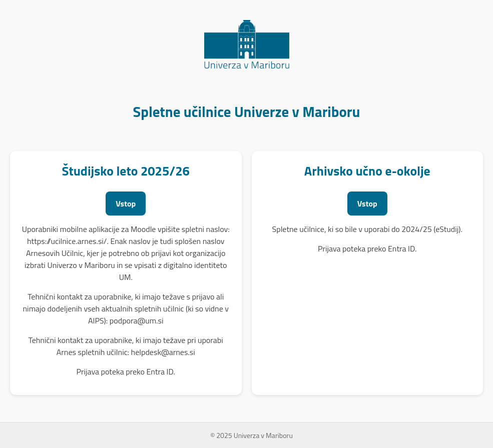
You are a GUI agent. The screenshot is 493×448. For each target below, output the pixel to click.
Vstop (126, 203)
